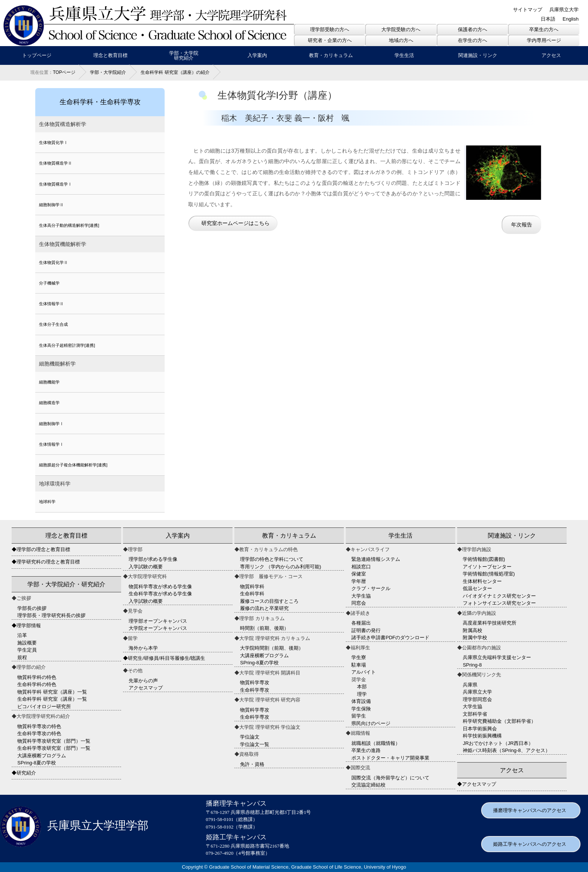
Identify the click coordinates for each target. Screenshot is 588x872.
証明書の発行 (366, 630)
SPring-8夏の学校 (37, 763)
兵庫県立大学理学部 (74, 826)
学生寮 (359, 657)
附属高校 (472, 630)
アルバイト (364, 672)
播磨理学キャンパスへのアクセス (530, 810)
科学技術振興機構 (482, 736)
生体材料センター (482, 581)
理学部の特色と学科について (272, 559)
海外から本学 (143, 648)
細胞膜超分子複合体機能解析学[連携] (73, 465)
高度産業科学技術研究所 (490, 623)
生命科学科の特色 (37, 684)
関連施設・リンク (478, 55)
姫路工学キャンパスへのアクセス (530, 844)
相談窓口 (361, 567)
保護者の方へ (472, 29)
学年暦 (359, 581)
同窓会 (359, 603)
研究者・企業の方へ (330, 40)
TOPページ (64, 72)
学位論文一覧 (255, 744)
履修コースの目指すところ (269, 601)
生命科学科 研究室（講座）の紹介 (175, 72)
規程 (22, 657)
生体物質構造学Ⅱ (55, 163)
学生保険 (361, 709)
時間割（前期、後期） (264, 628)
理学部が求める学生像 (153, 559)
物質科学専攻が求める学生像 (160, 587)
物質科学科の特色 (37, 677)
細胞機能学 (49, 382)
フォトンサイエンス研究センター (499, 603)
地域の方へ (401, 40)
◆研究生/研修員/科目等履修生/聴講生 (164, 658)
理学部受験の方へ (330, 29)
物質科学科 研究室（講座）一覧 (52, 692)
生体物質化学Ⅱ (53, 262)
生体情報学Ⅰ (51, 444)
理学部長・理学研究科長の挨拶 (51, 615)
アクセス (551, 55)
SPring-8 (472, 665)
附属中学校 (475, 638)
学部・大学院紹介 (108, 72)
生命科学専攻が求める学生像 (160, 594)
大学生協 (361, 596)
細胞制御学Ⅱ (51, 205)
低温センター (477, 588)
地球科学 (47, 502)
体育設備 (361, 701)
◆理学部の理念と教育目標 (41, 549)
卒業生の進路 (366, 750)
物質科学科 (252, 587)
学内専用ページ (544, 40)
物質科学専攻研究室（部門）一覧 (54, 741)
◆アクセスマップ (477, 784)
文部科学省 (475, 714)
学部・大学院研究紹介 (184, 55)
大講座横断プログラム (42, 756)
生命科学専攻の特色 (39, 733)
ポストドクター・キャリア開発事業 (390, 758)
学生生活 (404, 55)
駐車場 (359, 665)
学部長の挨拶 (32, 608)
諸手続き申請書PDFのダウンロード (390, 638)
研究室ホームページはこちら (235, 223)
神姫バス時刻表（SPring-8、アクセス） (506, 750)
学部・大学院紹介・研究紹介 (66, 584)
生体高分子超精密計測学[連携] (67, 345)
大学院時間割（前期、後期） (272, 648)
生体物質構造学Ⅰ (55, 184)
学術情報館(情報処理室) (489, 574)
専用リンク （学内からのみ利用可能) (280, 567)
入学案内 (257, 55)
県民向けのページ (371, 723)
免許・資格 (252, 764)
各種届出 (361, 623)
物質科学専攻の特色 (39, 726)
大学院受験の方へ (401, 29)
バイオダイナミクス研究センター (499, 596)
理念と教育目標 (110, 55)
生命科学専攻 (255, 690)
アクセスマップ (146, 688)
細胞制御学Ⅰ (51, 424)
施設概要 (27, 643)
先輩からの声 (143, 681)
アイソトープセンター (487, 567)
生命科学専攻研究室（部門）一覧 (54, 748)
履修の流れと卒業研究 (264, 608)
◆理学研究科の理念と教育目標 (46, 562)
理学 (362, 694)
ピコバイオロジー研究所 (44, 706)
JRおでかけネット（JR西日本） (498, 743)
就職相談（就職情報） (376, 743)
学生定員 (27, 650)
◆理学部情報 (26, 626)
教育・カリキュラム (331, 55)
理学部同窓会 (477, 699)
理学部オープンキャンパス (158, 621)
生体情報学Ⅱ (51, 304)
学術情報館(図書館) (484, 559)
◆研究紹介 (24, 773)
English (571, 19)
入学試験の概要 (146, 567)
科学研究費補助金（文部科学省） (499, 721)
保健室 (359, 574)
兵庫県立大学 (564, 10)
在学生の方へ (472, 40)
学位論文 (250, 737)
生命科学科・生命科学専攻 (100, 102)
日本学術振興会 (480, 729)
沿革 (22, 635)
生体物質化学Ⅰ (53, 142)
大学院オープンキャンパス (158, 628)
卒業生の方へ (544, 29)
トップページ (37, 55)
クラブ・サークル (371, 588)
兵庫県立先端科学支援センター (497, 657)
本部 (362, 687)
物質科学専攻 (255, 682)
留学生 (359, 716)
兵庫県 (470, 685)
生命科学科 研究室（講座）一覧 (52, 699)
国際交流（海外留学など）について (390, 778)
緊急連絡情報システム (376, 559)
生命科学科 (252, 594)
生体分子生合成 (53, 324)
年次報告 (522, 225)
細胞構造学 (49, 403)
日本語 (548, 19)
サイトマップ (528, 10)
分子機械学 (49, 283)
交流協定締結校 (368, 785)
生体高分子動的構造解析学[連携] (69, 225)
